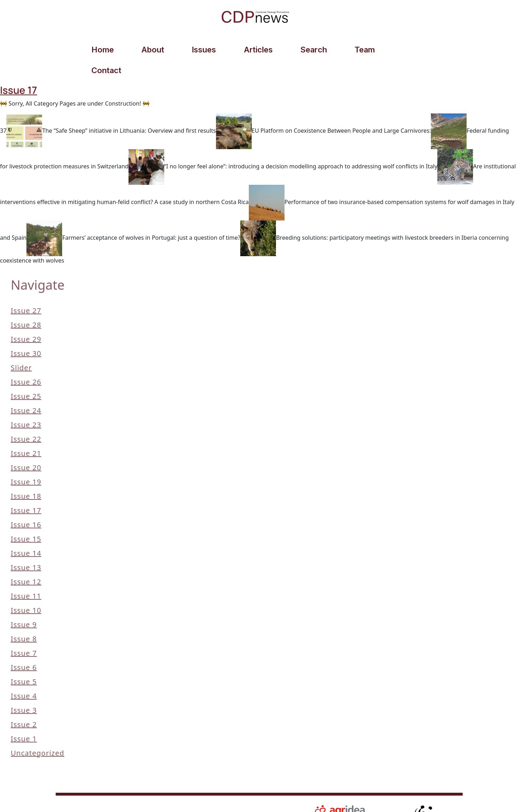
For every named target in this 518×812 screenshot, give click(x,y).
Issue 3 (24, 691)
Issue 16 (26, 505)
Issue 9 (24, 605)
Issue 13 (26, 548)
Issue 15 (26, 520)
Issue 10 (26, 591)
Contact (412, 50)
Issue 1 (24, 719)
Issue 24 (26, 391)
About (151, 50)
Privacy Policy (220, 795)
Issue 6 (24, 648)
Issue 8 (24, 620)
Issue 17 (26, 491)
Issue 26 (26, 363)
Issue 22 (26, 420)
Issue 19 (26, 463)
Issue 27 (26, 291)
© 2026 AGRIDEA (88, 796)
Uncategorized (37, 734)
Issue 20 (26, 448)
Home (102, 50)
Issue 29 (26, 320)
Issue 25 (26, 377)
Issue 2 (24, 705)
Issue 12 (26, 562)
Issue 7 (24, 634)
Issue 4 (24, 677)
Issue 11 (26, 577)
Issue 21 (26, 434)
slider (21, 348)
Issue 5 (24, 662)
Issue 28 (26, 306)
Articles (255, 50)
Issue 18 (26, 477)
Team (360, 50)
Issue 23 (26, 405)
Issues (202, 50)
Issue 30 (26, 334)
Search (310, 50)
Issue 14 (26, 534)
